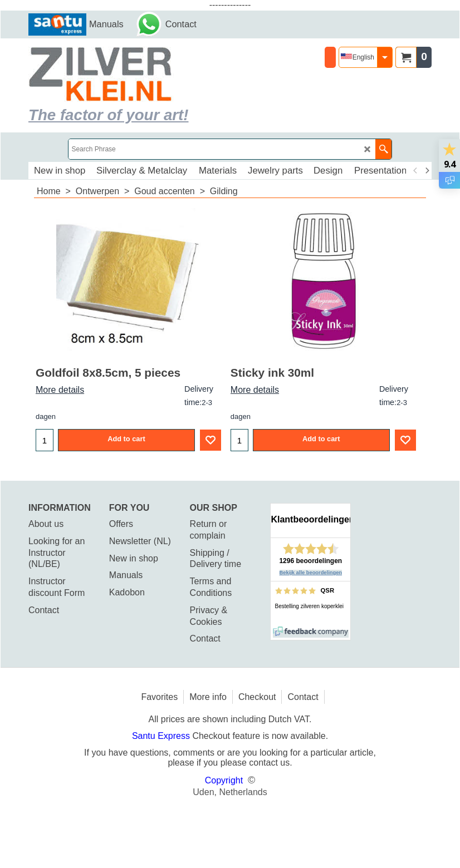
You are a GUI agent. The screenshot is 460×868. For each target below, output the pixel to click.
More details (60, 390)
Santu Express (162, 736)
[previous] (415, 171)
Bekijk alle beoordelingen (311, 573)
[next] (427, 171)
